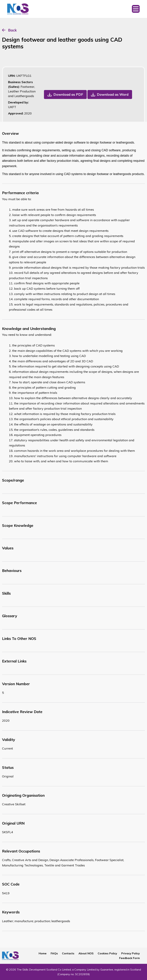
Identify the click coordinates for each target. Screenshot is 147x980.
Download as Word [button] (113, 94)
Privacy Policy (131, 953)
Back (12, 30)
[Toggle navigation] (136, 9)
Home (43, 953)
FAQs (54, 953)
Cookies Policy (107, 953)
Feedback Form (129, 958)
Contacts (68, 953)
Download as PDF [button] (68, 94)
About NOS (86, 953)
